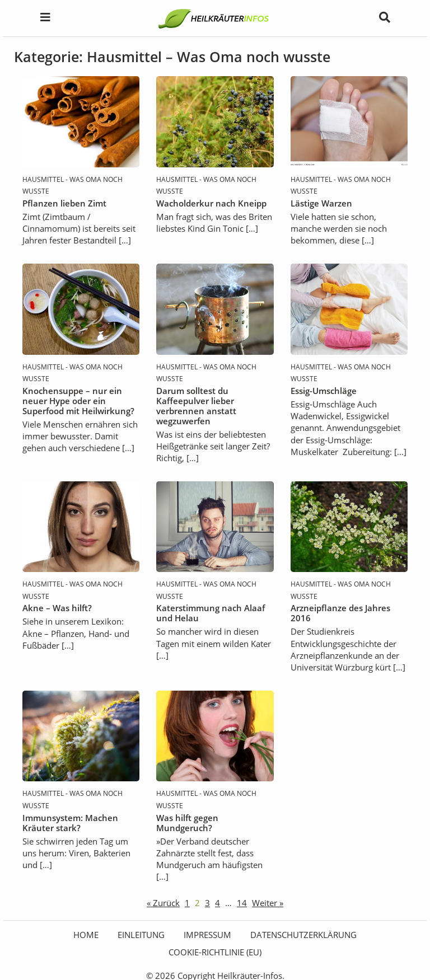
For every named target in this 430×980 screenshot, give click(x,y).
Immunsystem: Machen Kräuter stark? (70, 823)
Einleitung (141, 935)
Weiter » (268, 903)
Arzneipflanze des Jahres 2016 (340, 613)
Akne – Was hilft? (57, 608)
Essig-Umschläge (324, 391)
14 (242, 903)
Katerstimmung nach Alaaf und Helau (211, 613)
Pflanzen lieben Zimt (64, 203)
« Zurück (163, 903)
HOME (86, 935)
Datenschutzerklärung (303, 935)
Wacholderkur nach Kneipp (211, 203)
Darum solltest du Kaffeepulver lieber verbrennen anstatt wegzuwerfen (196, 406)
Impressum (207, 935)
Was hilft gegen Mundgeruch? (187, 823)
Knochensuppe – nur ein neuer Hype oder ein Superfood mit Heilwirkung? (78, 401)
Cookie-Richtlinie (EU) (215, 952)
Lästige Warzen (321, 203)
